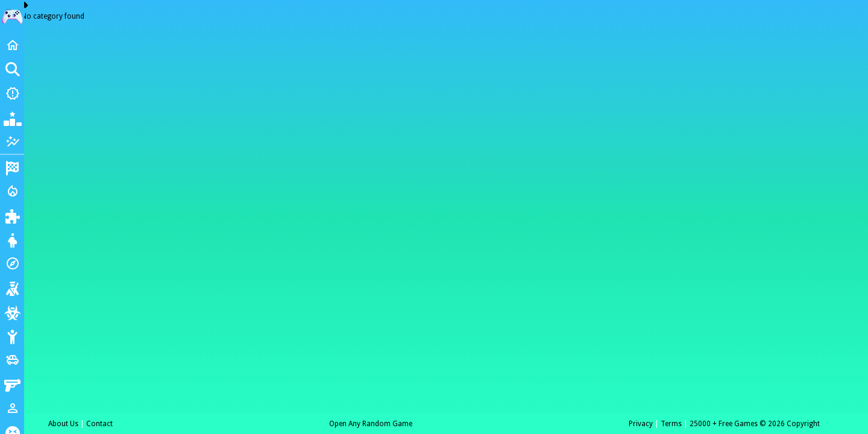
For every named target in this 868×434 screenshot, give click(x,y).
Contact (99, 424)
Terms (671, 424)
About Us (63, 424)
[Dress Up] (12, 239)
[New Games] (12, 93)
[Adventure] (12, 263)
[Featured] (12, 142)
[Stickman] (12, 336)
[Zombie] (12, 312)
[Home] (12, 45)
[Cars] (12, 360)
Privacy (641, 424)
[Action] (12, 191)
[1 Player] (12, 408)
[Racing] (12, 167)
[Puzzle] (12, 215)
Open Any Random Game (371, 424)
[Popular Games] (12, 118)
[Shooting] (12, 288)
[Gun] (12, 384)
